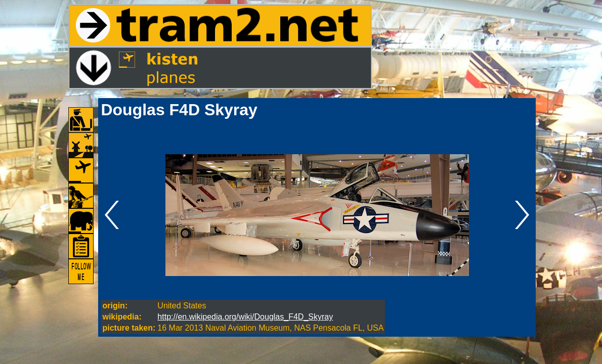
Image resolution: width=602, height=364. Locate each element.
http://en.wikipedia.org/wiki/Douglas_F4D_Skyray (245, 317)
